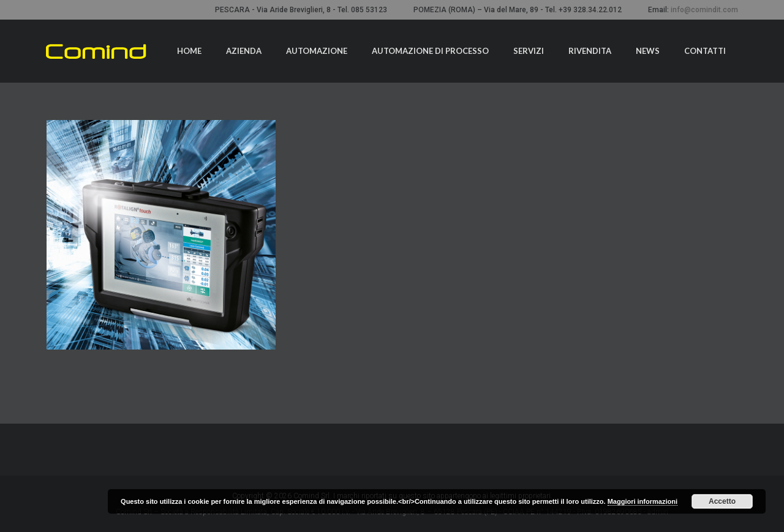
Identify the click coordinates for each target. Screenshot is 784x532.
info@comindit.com (704, 10)
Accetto (722, 501)
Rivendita (590, 51)
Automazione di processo (430, 51)
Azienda (244, 51)
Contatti (705, 51)
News (648, 51)
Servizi (529, 51)
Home (189, 51)
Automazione (317, 51)
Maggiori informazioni (643, 501)
